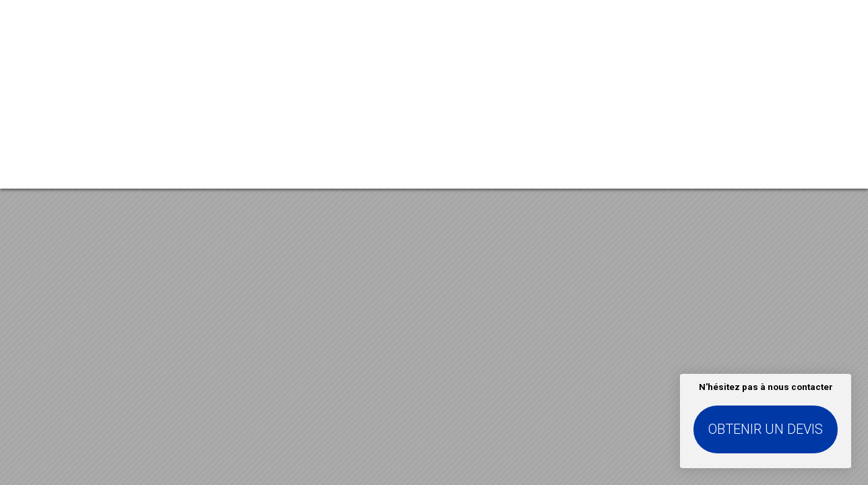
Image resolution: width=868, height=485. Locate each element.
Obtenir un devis (766, 429)
